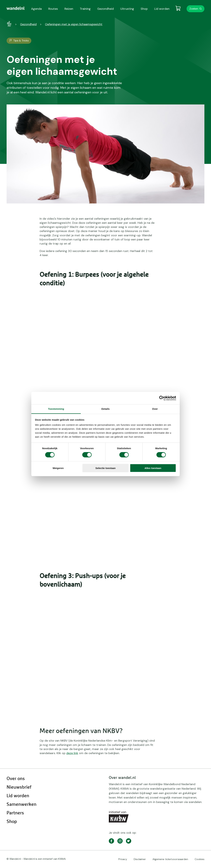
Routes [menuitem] (53, 9)
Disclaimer (140, 859)
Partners (15, 813)
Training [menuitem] (85, 9)
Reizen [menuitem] (69, 9)
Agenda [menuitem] (36, 9)
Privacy (123, 859)
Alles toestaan (153, 468)
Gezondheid (28, 24)
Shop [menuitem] (144, 9)
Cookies (200, 859)
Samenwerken (22, 804)
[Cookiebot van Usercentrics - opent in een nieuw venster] (162, 398)
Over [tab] (155, 409)
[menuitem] (16, 8)
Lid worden (18, 796)
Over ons (16, 779)
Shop (12, 822)
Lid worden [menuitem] (162, 9)
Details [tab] (105, 409)
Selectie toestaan (106, 468)
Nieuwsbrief (19, 787)
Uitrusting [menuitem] (127, 9)
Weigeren (58, 468)
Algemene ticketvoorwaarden (170, 859)
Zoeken (194, 9)
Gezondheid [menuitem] (105, 9)
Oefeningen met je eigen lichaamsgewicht (74, 24)
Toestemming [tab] (56, 409)
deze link (72, 753)
